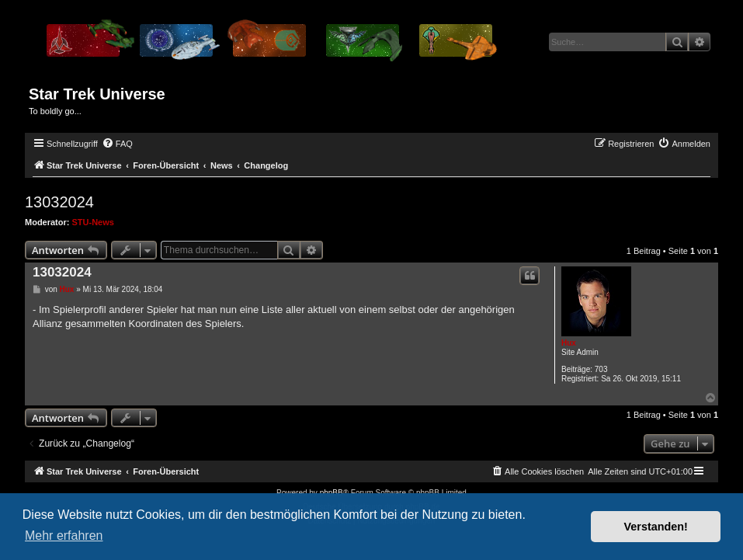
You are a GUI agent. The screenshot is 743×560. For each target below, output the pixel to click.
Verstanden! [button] (656, 527)
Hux (569, 343)
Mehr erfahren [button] (64, 536)
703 (601, 369)
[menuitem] (117, 144)
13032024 (59, 202)
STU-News (93, 222)
